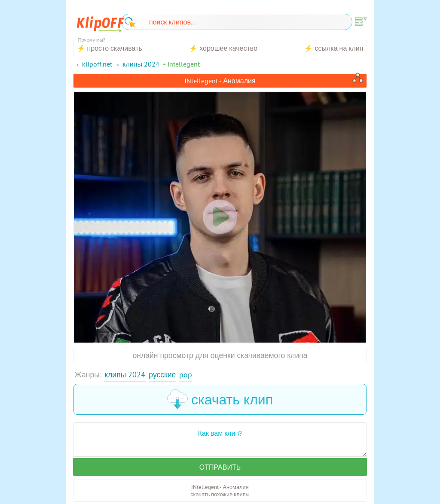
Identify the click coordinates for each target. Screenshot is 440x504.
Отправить (220, 467)
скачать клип (220, 399)
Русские (162, 375)
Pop (186, 375)
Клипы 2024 (125, 375)
